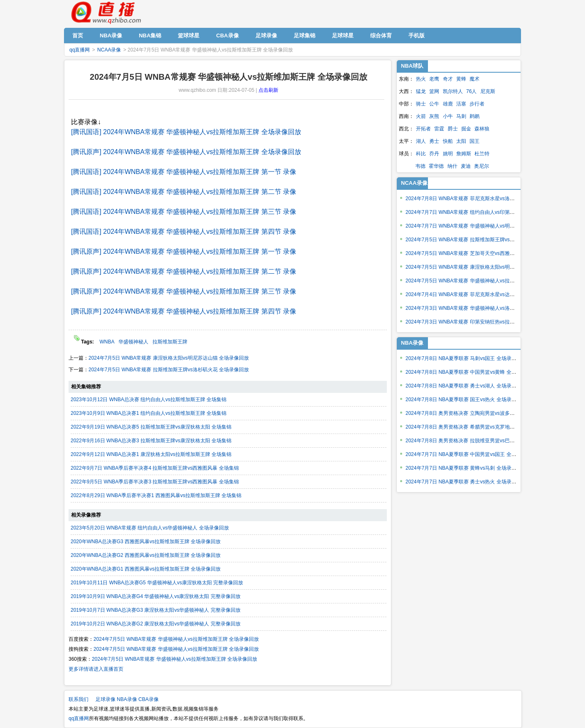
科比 (421, 154)
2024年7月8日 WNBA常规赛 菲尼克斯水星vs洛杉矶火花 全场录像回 (481, 199)
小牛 (448, 116)
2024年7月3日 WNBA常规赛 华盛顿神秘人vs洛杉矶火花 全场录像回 (481, 308)
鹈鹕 (474, 116)
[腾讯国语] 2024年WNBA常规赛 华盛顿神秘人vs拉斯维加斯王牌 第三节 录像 (184, 212)
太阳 (461, 141)
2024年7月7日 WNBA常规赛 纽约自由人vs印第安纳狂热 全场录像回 (481, 212)
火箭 (421, 116)
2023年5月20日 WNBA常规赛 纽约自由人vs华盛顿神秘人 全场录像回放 (150, 528)
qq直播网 (106, 13)
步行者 (477, 104)
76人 (471, 91)
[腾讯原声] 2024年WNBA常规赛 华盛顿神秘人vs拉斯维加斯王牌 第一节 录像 (184, 251)
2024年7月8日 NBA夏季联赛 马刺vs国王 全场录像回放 (466, 358)
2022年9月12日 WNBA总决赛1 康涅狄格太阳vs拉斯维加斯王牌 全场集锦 (151, 454)
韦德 (420, 166)
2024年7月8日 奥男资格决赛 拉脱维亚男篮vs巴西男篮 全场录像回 (478, 441)
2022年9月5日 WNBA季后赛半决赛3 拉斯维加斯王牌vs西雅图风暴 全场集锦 (155, 482)
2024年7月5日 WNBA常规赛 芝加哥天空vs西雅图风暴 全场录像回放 (481, 253)
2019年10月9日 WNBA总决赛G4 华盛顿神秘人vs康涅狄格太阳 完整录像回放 (156, 596)
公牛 (434, 104)
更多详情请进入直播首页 (96, 669)
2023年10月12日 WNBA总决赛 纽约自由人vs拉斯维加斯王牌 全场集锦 (149, 400)
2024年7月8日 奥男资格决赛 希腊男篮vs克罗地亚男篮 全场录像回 (478, 427)
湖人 (421, 141)
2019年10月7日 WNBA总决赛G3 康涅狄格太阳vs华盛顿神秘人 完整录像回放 (156, 610)
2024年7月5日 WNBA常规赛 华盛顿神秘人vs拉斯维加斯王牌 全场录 (481, 281)
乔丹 (434, 154)
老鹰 (434, 79)
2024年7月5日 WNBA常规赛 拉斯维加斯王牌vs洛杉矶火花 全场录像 (481, 240)
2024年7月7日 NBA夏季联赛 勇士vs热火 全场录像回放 (466, 482)
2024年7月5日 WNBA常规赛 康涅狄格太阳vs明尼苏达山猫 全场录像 (481, 267)
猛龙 (421, 91)
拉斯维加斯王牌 (170, 342)
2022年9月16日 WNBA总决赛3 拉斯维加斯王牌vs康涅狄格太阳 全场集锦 (151, 441)
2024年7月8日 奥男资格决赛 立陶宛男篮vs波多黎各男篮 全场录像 (478, 413)
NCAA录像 (109, 50)
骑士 (421, 104)
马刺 (461, 116)
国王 (474, 141)
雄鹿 (448, 104)
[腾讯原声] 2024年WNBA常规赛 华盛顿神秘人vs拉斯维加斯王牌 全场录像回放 (186, 152)
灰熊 (434, 116)
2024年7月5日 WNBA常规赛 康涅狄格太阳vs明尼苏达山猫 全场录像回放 (169, 358)
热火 (421, 79)
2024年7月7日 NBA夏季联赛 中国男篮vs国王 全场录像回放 (471, 454)
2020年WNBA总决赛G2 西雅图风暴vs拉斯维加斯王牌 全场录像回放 (146, 555)
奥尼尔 (482, 166)
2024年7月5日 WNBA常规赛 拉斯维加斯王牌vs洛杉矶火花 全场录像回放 (169, 370)
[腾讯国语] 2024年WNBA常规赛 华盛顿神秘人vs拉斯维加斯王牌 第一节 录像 (184, 172)
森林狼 (482, 129)
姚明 (448, 154)
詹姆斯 (464, 154)
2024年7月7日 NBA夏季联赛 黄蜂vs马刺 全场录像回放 (466, 468)
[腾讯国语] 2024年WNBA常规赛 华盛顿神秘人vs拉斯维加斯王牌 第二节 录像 (184, 192)
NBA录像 (127, 699)
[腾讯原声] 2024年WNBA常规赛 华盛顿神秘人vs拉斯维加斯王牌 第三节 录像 (184, 291)
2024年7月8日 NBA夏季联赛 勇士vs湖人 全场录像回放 (466, 386)
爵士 (453, 129)
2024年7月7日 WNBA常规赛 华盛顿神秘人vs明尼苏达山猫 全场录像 (481, 226)
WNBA (107, 342)
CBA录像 (149, 699)
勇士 (434, 141)
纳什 (452, 166)
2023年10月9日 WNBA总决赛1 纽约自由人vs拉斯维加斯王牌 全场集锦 (149, 413)
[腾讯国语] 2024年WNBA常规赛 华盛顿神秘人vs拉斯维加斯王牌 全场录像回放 (186, 132)
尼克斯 (488, 91)
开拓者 (423, 129)
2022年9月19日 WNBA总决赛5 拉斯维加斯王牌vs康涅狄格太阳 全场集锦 (151, 427)
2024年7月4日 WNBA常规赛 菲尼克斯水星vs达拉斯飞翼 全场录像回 (481, 294)
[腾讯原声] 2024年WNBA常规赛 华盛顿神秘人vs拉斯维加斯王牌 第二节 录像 (184, 271)
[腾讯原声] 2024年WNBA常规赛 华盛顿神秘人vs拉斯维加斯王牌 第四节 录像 (184, 311)
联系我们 (79, 699)
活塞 (461, 104)
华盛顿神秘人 (133, 342)
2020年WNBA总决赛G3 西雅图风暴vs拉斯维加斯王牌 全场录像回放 (146, 542)
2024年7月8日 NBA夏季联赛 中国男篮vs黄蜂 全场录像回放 (471, 372)
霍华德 (436, 166)
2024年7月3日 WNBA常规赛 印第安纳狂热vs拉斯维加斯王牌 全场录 (481, 322)
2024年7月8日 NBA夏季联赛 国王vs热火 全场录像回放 (466, 400)
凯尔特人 (453, 91)
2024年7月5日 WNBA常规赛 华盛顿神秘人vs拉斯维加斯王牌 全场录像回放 (176, 639)
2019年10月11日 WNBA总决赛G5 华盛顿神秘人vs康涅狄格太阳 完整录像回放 (157, 583)
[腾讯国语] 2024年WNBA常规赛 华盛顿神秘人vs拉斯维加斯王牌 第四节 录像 (184, 232)
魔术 (474, 79)
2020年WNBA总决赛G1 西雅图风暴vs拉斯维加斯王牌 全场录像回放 (146, 569)
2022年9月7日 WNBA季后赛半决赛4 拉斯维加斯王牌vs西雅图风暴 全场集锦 (155, 468)
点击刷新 (268, 90)
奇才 (448, 79)
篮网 (434, 91)
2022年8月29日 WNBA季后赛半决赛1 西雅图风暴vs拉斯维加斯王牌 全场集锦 (156, 495)
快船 (448, 141)
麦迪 (466, 166)
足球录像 (106, 699)
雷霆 (439, 129)
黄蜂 (461, 79)
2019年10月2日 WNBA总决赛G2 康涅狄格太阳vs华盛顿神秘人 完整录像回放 (156, 624)
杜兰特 (482, 154)
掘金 (466, 129)
